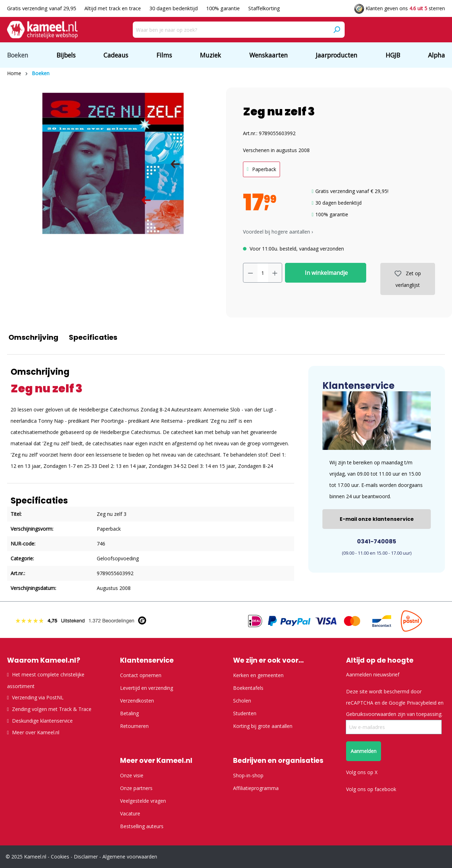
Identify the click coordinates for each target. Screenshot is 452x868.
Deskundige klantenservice (42, 721)
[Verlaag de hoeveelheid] (250, 273)
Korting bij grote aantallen (263, 726)
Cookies (60, 857)
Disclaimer (86, 857)
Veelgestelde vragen (143, 801)
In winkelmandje (326, 273)
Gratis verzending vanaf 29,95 (42, 8)
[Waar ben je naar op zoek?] (231, 30)
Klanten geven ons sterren (400, 8)
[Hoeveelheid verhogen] (275, 273)
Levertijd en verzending (147, 688)
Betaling (129, 713)
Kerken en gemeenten (258, 675)
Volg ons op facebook (371, 789)
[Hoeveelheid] (263, 273)
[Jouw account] (404, 30)
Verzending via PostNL (38, 697)
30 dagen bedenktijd (174, 8)
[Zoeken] (337, 30)
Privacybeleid (422, 703)
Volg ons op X (362, 772)
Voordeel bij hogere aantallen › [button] (278, 232)
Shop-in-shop (248, 775)
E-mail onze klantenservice (377, 519)
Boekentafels (248, 688)
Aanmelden (364, 751)
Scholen (242, 701)
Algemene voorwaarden (130, 857)
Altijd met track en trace (113, 8)
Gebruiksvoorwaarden (371, 714)
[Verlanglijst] (427, 30)
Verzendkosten (137, 701)
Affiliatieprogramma (256, 788)
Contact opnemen (141, 675)
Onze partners (136, 788)
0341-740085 (377, 541)
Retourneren (134, 726)
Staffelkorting (264, 8)
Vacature (130, 813)
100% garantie (224, 8)
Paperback (264, 169)
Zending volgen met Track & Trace (52, 709)
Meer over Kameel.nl (36, 732)
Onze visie (132, 775)
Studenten (245, 713)
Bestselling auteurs (142, 826)
